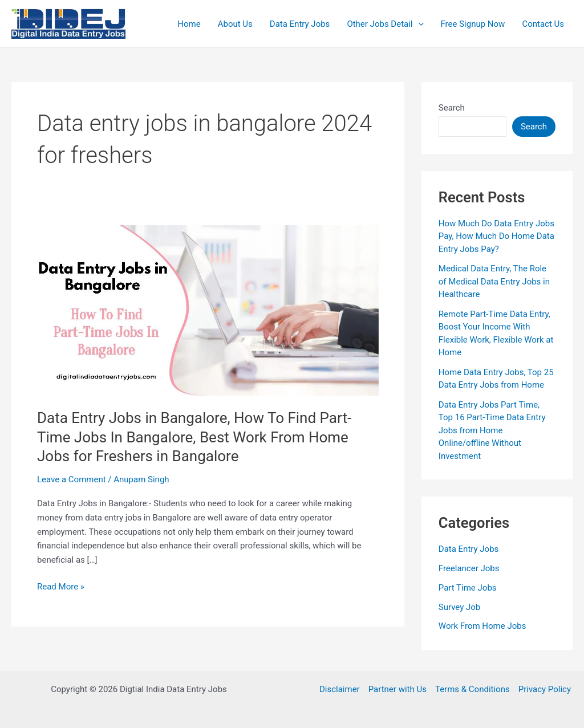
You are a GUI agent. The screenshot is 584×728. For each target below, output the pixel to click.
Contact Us (543, 24)
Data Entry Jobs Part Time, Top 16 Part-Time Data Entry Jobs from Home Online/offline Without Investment (492, 430)
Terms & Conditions (473, 689)
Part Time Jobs (468, 588)
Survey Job (460, 607)
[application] (418, 24)
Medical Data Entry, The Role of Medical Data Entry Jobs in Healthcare (494, 281)
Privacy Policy (545, 689)
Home (189, 24)
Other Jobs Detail (385, 24)
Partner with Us (398, 689)
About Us (235, 24)
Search (452, 108)
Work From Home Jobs (482, 626)
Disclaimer (340, 689)
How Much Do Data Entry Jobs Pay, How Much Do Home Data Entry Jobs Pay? (496, 236)
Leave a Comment (72, 479)
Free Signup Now (473, 24)
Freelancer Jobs (469, 568)
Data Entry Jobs (300, 24)
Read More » (61, 587)
